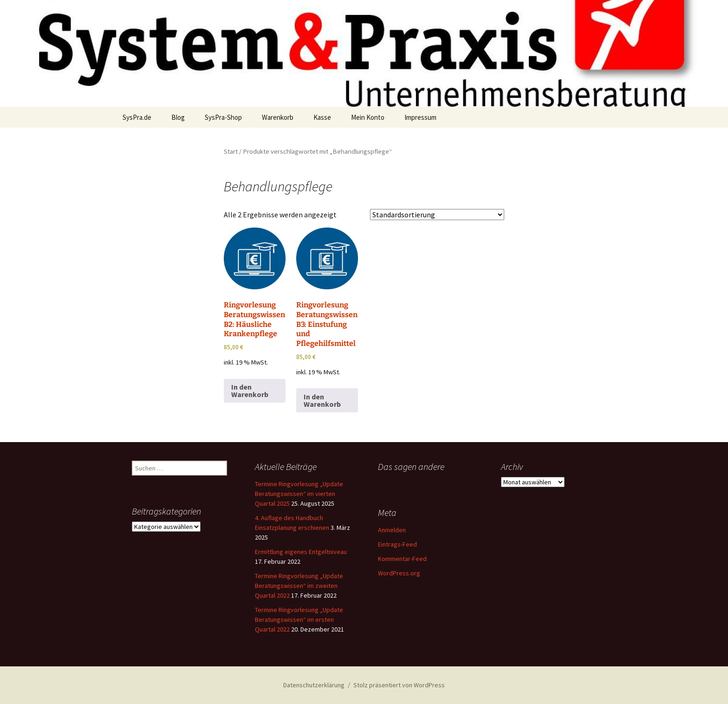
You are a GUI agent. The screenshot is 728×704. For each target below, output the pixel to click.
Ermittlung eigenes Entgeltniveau (301, 552)
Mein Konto (368, 117)
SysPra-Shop (223, 117)
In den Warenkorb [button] (250, 391)
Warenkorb (278, 117)
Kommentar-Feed (402, 559)
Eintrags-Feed (397, 544)
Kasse (322, 117)
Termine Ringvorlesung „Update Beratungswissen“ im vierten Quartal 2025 (299, 494)
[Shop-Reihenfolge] (437, 215)
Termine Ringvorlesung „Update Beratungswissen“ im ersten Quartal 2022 (299, 619)
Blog (178, 117)
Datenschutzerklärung (314, 685)
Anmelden (392, 530)
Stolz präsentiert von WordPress (399, 685)
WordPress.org (399, 573)
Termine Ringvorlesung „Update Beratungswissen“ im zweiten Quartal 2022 (299, 586)
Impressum (420, 117)
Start (231, 151)
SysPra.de (137, 117)
